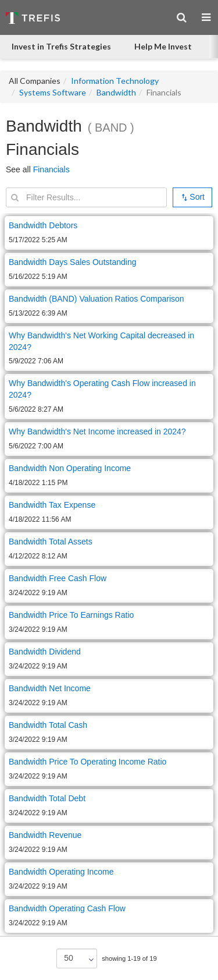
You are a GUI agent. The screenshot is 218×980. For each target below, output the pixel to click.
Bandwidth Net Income (50, 688)
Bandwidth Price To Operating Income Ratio (87, 762)
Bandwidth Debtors (43, 225)
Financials (51, 169)
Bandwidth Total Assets (51, 542)
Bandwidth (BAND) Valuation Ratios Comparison (97, 299)
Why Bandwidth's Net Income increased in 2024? (99, 431)
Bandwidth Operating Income (61, 872)
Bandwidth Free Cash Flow (58, 578)
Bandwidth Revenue (45, 835)
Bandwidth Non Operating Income (70, 468)
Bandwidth (116, 92)
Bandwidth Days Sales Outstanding (72, 262)
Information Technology (115, 81)
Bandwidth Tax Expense (52, 505)
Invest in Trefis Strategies (61, 46)
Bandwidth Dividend (45, 652)
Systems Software (53, 92)
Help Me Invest (163, 46)
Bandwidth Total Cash (48, 725)
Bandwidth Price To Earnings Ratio (71, 615)
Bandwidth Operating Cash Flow (67, 908)
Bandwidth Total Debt (47, 798)
